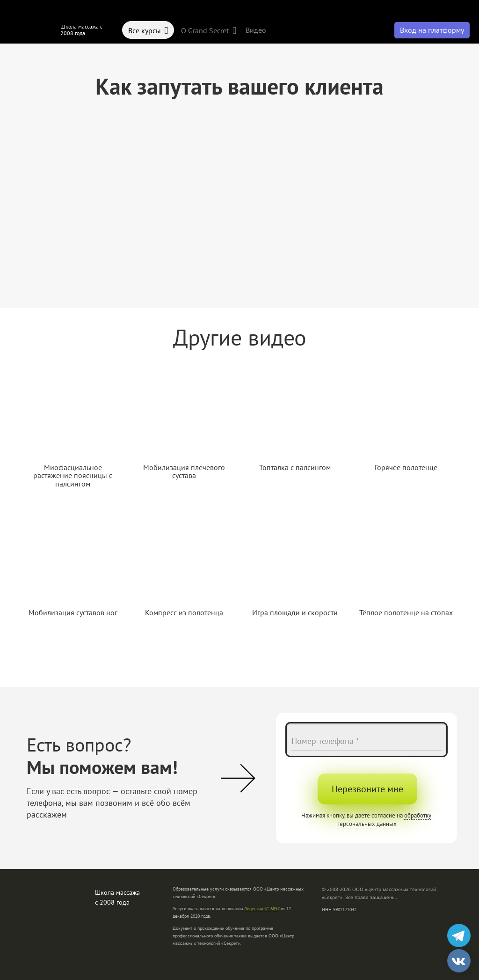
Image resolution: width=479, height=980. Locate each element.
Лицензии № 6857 (262, 909)
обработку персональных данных (384, 820)
